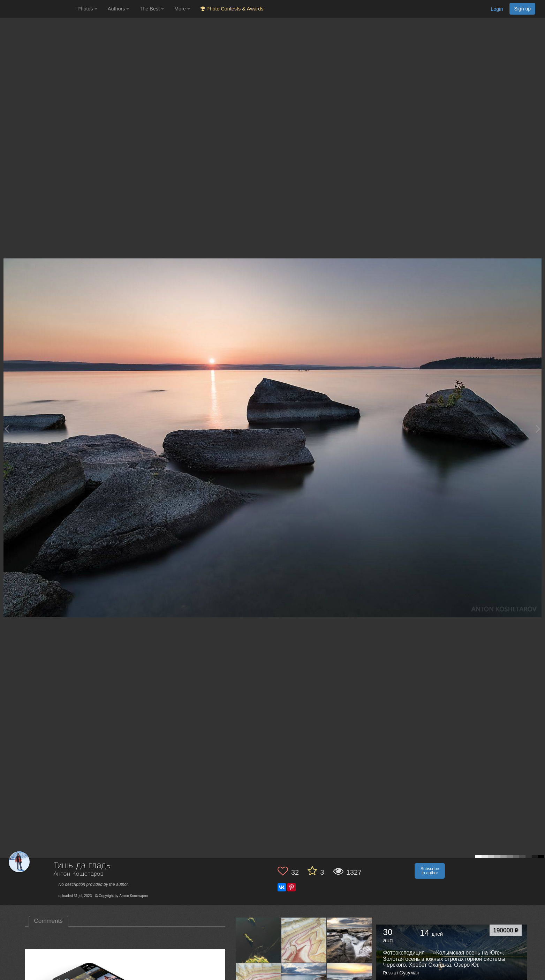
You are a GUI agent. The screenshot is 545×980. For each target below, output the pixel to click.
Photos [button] (87, 9)
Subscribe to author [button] (430, 871)
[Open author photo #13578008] (350, 940)
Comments (48, 921)
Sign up (522, 9)
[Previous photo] (7, 429)
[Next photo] (538, 429)
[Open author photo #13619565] (258, 940)
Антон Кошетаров (79, 874)
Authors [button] (119, 9)
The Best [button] (152, 9)
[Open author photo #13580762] (304, 940)
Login (497, 9)
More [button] (182, 9)
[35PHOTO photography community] (38, 9)
